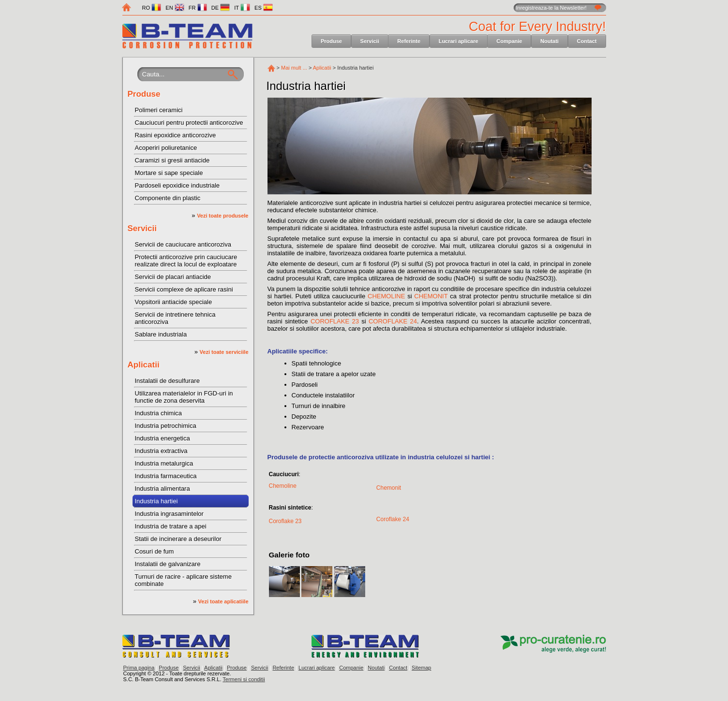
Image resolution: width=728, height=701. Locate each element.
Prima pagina (139, 668)
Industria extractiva (161, 451)
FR (198, 8)
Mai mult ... (294, 68)
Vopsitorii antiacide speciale (174, 302)
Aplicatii (144, 365)
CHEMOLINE (386, 296)
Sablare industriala (161, 334)
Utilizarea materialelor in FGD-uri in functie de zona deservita (184, 397)
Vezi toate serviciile (224, 352)
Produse (331, 41)
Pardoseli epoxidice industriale (178, 185)
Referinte (409, 41)
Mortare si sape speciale (169, 173)
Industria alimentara (163, 489)
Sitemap (421, 668)
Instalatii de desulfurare (167, 381)
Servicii (370, 41)
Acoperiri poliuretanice (166, 148)
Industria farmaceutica (166, 476)
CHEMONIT (431, 296)
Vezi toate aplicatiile (223, 601)
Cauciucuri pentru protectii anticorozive (189, 123)
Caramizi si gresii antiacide (172, 160)
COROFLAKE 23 (335, 321)
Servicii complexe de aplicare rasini (184, 289)
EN (175, 8)
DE (221, 8)
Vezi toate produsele (223, 216)
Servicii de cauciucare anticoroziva (183, 244)
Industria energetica (163, 438)
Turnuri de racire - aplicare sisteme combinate (183, 580)
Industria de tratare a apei (171, 526)
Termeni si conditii (244, 679)
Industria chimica (159, 413)
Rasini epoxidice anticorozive (176, 135)
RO (152, 8)
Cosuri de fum (155, 551)
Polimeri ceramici (159, 110)
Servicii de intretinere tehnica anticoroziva (175, 318)
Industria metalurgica (164, 463)
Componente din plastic (168, 198)
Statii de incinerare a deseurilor (178, 539)
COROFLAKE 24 (393, 321)
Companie (509, 41)
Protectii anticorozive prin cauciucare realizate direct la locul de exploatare (186, 261)
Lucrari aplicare (459, 41)
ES (264, 8)
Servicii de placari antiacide (173, 277)
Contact (587, 41)
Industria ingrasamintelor (169, 514)
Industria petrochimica (166, 426)
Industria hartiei (156, 501)
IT (242, 8)
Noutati (550, 41)
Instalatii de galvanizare (168, 564)
